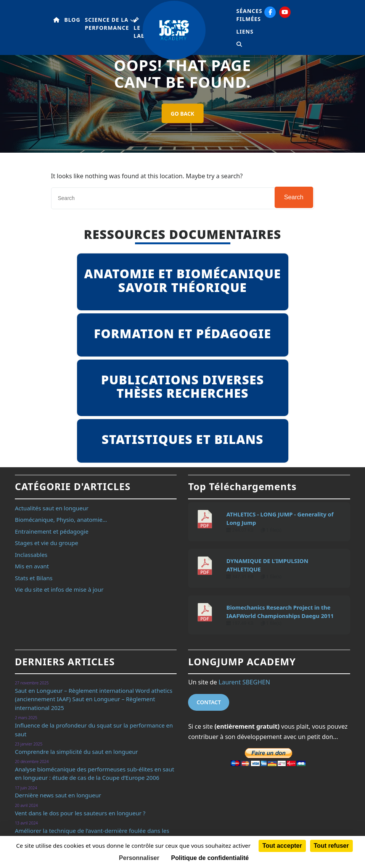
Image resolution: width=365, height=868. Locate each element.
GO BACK (183, 114)
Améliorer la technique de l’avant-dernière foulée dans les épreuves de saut (92, 835)
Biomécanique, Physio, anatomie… (61, 520)
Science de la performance (107, 24)
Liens (245, 31)
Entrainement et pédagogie (52, 531)
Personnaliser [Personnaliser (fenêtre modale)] (139, 858)
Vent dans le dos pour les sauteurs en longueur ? (80, 813)
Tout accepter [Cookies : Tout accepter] (282, 846)
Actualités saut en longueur (52, 508)
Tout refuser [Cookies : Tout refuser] (331, 846)
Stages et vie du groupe (47, 543)
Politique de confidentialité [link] (210, 858)
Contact (209, 702)
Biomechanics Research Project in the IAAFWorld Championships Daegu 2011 (280, 611)
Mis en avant (32, 566)
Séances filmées (249, 15)
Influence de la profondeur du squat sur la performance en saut (94, 730)
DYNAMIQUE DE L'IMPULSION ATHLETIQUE (267, 565)
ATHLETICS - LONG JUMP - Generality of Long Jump (280, 518)
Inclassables (31, 555)
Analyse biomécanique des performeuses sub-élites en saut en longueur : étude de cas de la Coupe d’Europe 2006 (95, 774)
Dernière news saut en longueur (58, 795)
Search (294, 197)
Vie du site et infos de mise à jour (59, 589)
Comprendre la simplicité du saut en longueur (76, 752)
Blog (72, 20)
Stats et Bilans (34, 578)
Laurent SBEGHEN (244, 682)
